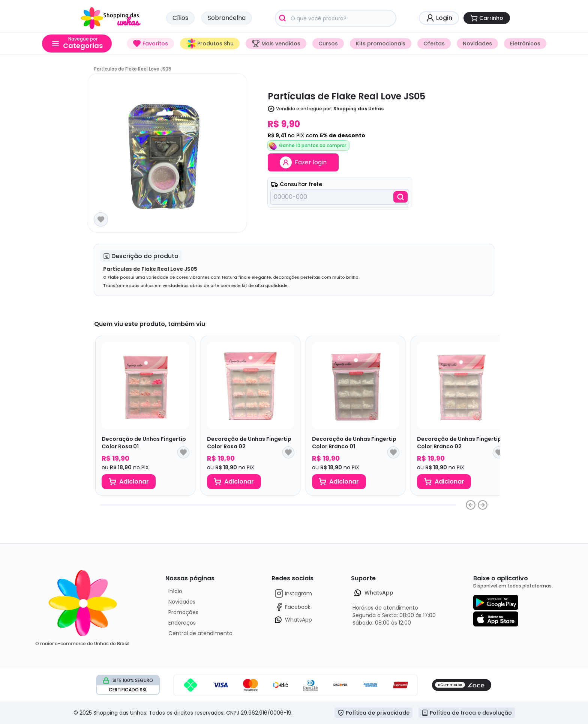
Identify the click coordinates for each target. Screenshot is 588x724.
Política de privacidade (373, 713)
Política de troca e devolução (467, 713)
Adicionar (129, 481)
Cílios (180, 18)
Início (175, 591)
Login (439, 18)
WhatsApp (293, 620)
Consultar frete (296, 184)
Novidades (477, 44)
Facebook (292, 607)
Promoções (183, 612)
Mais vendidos (276, 44)
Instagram (293, 593)
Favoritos (150, 44)
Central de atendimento (200, 633)
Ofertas (434, 44)
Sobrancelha (227, 18)
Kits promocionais (381, 44)
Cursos (328, 44)
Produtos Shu (210, 44)
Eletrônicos (525, 44)
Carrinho (487, 18)
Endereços (182, 623)
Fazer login (303, 162)
